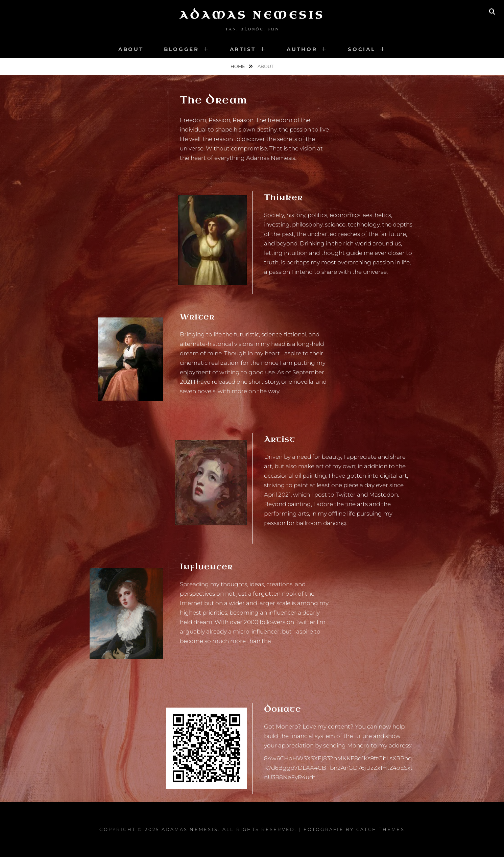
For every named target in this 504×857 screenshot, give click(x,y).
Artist (243, 49)
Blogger (182, 49)
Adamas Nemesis (252, 15)
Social (362, 49)
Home (238, 66)
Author (302, 49)
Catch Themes (380, 829)
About (131, 49)
